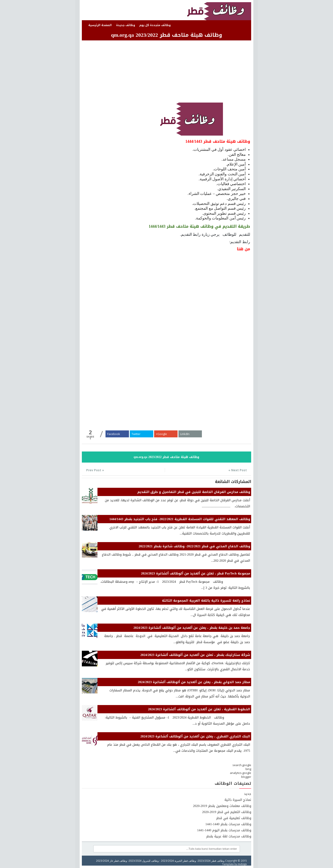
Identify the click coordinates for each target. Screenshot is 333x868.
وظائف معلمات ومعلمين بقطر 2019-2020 (222, 806)
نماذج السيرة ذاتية (238, 800)
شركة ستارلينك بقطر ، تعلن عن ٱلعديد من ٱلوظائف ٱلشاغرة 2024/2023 (195, 655)
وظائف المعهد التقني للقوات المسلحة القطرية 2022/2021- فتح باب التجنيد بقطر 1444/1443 (180, 519)
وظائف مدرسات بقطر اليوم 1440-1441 (224, 830)
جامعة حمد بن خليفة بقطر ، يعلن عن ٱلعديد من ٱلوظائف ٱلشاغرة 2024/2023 (192, 628)
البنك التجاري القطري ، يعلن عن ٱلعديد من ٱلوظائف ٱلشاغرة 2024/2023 (195, 736)
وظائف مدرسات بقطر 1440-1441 (228, 824)
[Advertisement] (166, 72)
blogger (246, 777)
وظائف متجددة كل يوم (155, 25)
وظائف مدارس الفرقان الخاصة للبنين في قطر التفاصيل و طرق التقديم (194, 492)
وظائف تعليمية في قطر (234, 818)
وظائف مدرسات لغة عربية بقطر (229, 836)
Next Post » (238, 470)
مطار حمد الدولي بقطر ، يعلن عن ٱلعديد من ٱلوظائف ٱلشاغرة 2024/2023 (194, 682)
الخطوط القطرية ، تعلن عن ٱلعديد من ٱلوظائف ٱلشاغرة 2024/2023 (199, 709)
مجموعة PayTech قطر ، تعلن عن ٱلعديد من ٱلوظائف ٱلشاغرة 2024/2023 (195, 573)
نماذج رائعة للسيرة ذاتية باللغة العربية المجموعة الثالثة (206, 601)
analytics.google (241, 773)
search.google (242, 765)
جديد (248, 794)
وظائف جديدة (126, 25)
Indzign (242, 864)
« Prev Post (95, 470)
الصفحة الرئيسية (100, 25)
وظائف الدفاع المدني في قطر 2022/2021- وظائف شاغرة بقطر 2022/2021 (194, 546)
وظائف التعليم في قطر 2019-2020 (227, 812)
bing (248, 769)
